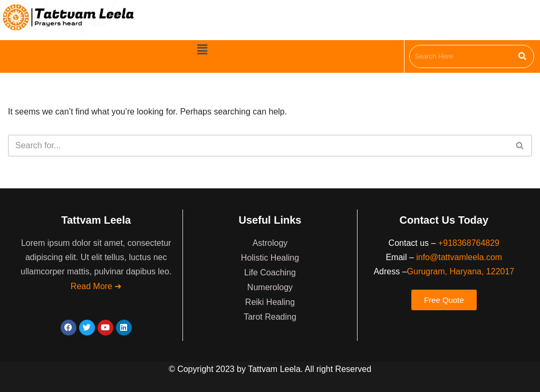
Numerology (270, 287)
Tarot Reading (270, 317)
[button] (202, 50)
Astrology (270, 243)
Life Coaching (270, 273)
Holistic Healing (270, 258)
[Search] (258, 146)
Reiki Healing (270, 302)
